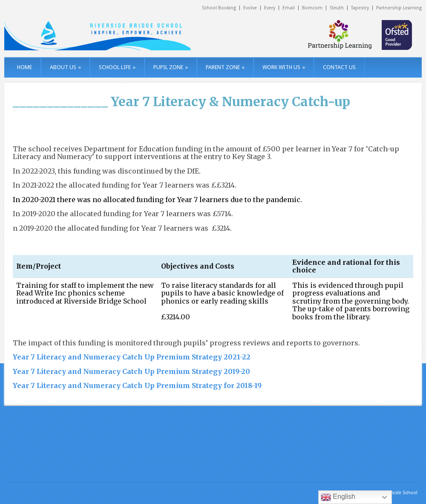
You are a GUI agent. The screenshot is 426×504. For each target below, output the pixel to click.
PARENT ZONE (225, 67)
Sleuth (337, 8)
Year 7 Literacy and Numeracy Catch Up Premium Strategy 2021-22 (132, 357)
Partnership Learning (399, 8)
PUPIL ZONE (171, 67)
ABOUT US (65, 67)
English (338, 497)
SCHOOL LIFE (117, 67)
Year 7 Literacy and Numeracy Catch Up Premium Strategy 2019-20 (131, 371)
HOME (24, 67)
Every (270, 8)
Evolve (250, 8)
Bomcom (312, 8)
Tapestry (360, 8)
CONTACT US (339, 67)
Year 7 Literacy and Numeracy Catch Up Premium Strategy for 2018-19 (137, 385)
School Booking (219, 8)
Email (289, 8)
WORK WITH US (284, 67)
